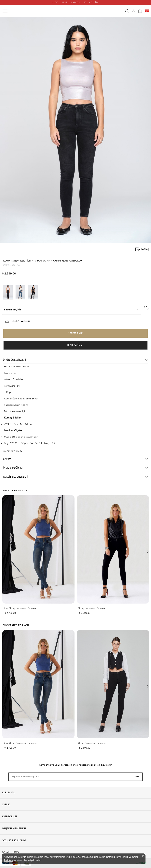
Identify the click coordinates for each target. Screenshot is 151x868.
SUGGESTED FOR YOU (16, 625)
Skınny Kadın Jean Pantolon (92, 608)
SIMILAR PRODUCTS (15, 490)
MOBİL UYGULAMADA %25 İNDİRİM (75, 2)
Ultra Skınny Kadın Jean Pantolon (20, 608)
